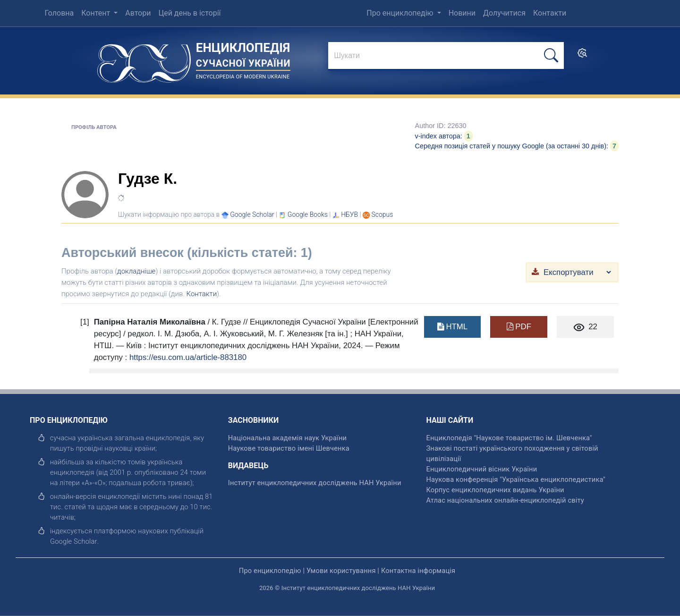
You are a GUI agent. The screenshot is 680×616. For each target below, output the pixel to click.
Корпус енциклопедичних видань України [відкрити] (495, 490)
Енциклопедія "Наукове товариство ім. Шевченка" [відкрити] (509, 438)
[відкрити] (74, 541)
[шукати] (551, 56)
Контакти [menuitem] (550, 13)
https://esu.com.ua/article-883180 (188, 357)
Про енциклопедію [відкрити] (270, 571)
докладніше (136, 271)
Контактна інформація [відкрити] (418, 571)
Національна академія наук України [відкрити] (287, 438)
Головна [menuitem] (59, 13)
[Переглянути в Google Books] (308, 214)
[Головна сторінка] (144, 60)
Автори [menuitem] (138, 13)
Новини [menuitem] (462, 13)
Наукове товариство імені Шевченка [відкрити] (289, 448)
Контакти (202, 294)
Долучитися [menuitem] (504, 13)
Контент (97, 13)
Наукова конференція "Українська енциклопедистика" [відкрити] (516, 479)
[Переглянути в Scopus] (382, 214)
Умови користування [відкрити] (341, 571)
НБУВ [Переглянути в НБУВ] (349, 214)
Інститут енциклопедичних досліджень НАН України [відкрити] (315, 483)
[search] (582, 56)
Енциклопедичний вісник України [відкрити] (482, 469)
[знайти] (446, 56)
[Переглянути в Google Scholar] (252, 214)
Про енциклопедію (401, 13)
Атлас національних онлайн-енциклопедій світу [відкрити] (505, 500)
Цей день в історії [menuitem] (189, 13)
